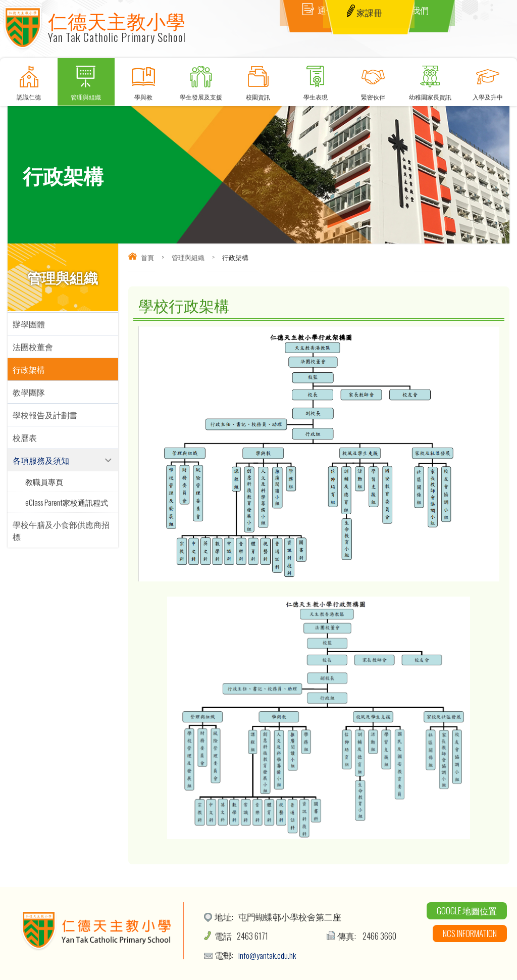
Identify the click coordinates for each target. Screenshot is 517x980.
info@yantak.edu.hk (268, 955)
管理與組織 (86, 80)
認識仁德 (29, 80)
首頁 (147, 257)
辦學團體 (29, 324)
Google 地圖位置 (467, 911)
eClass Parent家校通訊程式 (67, 502)
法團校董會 (33, 347)
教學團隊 (29, 392)
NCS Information (470, 933)
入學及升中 (488, 80)
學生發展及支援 (201, 80)
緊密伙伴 (373, 80)
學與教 (143, 80)
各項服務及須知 (41, 460)
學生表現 (316, 80)
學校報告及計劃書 (45, 415)
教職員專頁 (44, 481)
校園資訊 (258, 80)
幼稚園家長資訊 (431, 80)
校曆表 (25, 437)
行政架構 (29, 369)
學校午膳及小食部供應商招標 (61, 530)
